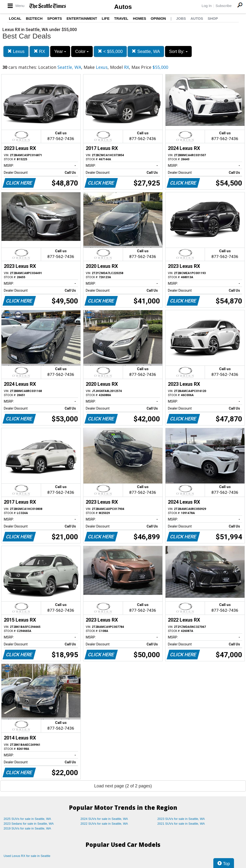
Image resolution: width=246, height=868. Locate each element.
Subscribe (224, 6)
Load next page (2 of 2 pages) (123, 786)
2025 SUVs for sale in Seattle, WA (27, 819)
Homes (139, 18)
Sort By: (178, 51)
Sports (55, 18)
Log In (207, 6)
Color (82, 51)
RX (39, 51)
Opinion (158, 18)
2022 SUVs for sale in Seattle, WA (104, 824)
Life (106, 18)
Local (15, 18)
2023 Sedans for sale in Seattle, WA (29, 824)
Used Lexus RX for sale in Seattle (27, 856)
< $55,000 (110, 51)
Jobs (181, 18)
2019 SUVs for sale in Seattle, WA (27, 828)
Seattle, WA (146, 51)
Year (60, 51)
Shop (213, 18)
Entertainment (82, 18)
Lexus (16, 51)
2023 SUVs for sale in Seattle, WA (181, 819)
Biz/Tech (34, 18)
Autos (123, 7)
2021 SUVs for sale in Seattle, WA (181, 824)
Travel (121, 18)
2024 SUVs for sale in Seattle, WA (104, 819)
